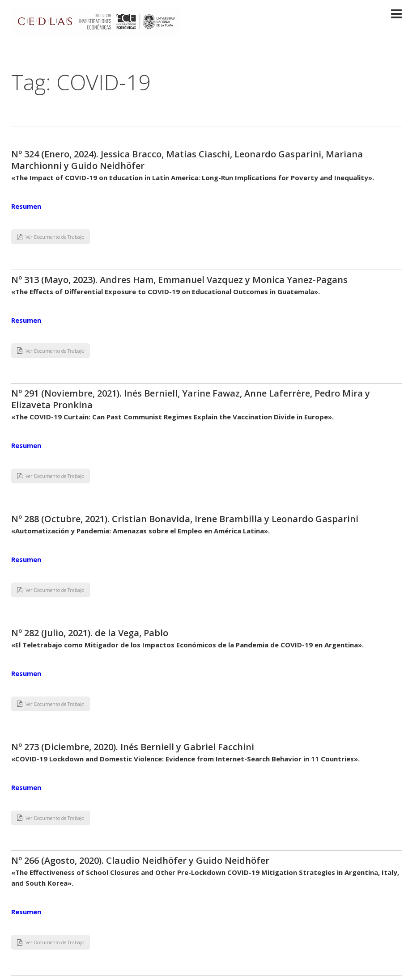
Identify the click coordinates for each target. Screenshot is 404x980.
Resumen (26, 206)
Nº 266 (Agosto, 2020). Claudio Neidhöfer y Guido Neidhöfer (140, 860)
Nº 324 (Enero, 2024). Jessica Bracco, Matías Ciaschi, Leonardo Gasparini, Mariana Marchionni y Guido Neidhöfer (187, 160)
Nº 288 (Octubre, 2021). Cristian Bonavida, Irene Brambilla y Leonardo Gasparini (185, 519)
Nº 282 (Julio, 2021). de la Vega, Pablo (90, 633)
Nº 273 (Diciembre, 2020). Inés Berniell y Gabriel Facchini (133, 747)
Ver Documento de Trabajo (51, 237)
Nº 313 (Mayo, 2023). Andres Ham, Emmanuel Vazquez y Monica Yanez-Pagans (179, 280)
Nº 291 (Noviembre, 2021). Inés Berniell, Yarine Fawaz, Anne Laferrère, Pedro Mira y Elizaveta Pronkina (191, 399)
